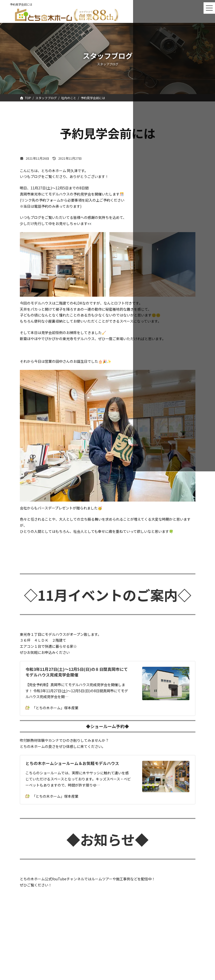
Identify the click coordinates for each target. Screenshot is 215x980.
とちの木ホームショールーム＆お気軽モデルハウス (72, 763)
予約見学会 (82, 194)
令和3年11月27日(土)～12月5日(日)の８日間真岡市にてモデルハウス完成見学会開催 (77, 672)
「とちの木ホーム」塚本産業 (52, 708)
